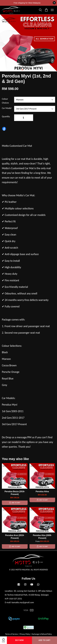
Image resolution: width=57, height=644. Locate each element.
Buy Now (19, 640)
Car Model (7, 108)
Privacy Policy (25, 634)
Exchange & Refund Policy (42, 634)
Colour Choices (5, 101)
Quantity (6, 116)
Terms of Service (12, 634)
